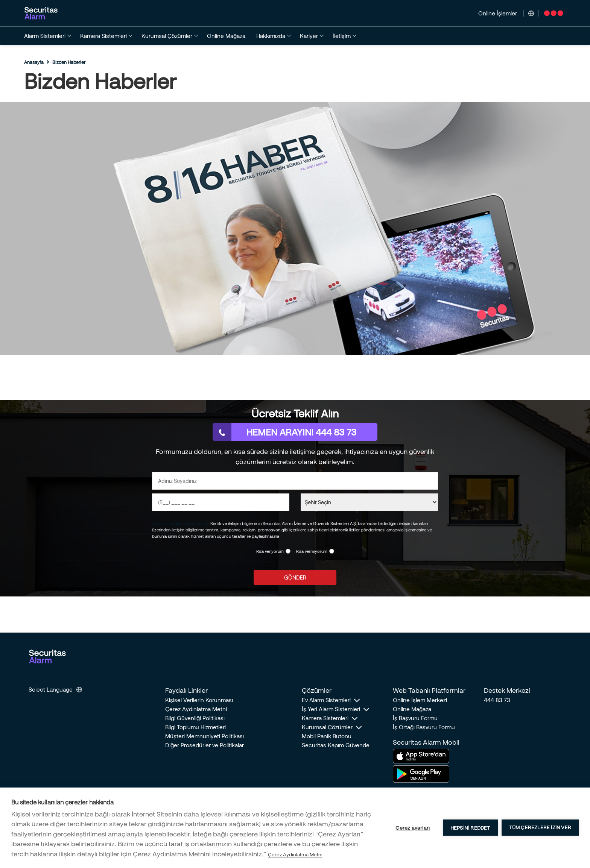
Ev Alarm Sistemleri (326, 700)
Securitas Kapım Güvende (336, 745)
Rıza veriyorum (270, 551)
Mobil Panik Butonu (327, 736)
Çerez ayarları (413, 828)
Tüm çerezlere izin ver (540, 827)
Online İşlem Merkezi (420, 700)
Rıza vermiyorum (312, 551)
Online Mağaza (412, 709)
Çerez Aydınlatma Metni (196, 709)
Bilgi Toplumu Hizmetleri (195, 727)
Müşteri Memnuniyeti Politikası (205, 736)
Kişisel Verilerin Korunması (199, 700)
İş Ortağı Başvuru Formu (424, 727)
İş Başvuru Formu (415, 718)
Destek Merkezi (507, 690)
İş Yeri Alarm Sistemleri (331, 709)
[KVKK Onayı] (288, 551)
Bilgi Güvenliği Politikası (195, 718)
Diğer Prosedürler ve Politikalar (205, 745)
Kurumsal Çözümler (327, 727)
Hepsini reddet (470, 828)
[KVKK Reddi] (332, 551)
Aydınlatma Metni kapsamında (181, 523)
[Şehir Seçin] (369, 502)
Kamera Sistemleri (325, 718)
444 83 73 (497, 700)
